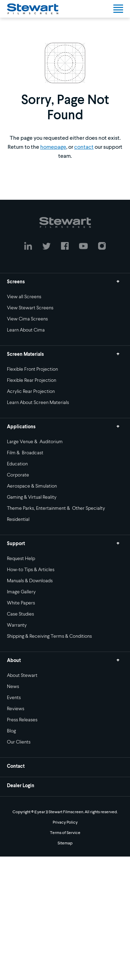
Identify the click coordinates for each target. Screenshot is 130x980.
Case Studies (20, 614)
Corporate (18, 475)
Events (14, 698)
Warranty (17, 625)
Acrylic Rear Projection (31, 392)
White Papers (21, 603)
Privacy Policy (65, 823)
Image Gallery (21, 592)
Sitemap (65, 843)
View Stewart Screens (30, 308)
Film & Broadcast (25, 453)
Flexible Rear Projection (32, 380)
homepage (53, 147)
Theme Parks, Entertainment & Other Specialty (56, 508)
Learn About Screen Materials (38, 403)
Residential (18, 519)
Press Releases (22, 720)
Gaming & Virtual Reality (32, 497)
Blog (11, 731)
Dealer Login (21, 786)
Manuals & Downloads (30, 581)
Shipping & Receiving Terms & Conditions (49, 636)
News (13, 687)
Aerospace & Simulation (32, 486)
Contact (16, 766)
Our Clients (19, 742)
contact (84, 147)
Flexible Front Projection (32, 369)
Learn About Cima (26, 330)
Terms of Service (65, 833)
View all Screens (24, 297)
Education (17, 464)
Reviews (16, 709)
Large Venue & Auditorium (35, 442)
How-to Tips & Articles (31, 570)
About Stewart (22, 676)
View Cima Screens (27, 319)
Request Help (21, 559)
